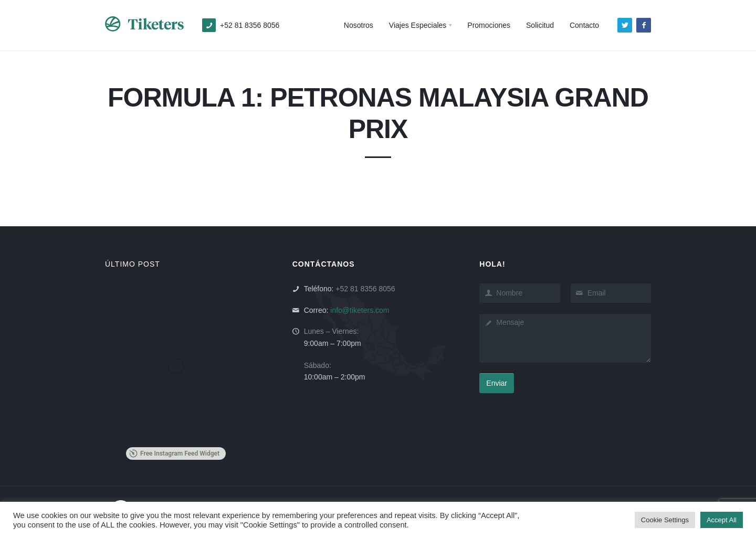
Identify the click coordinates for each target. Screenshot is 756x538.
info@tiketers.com (360, 310)
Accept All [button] (722, 520)
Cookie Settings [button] (665, 520)
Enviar (497, 383)
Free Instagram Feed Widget (174, 453)
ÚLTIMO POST (133, 264)
